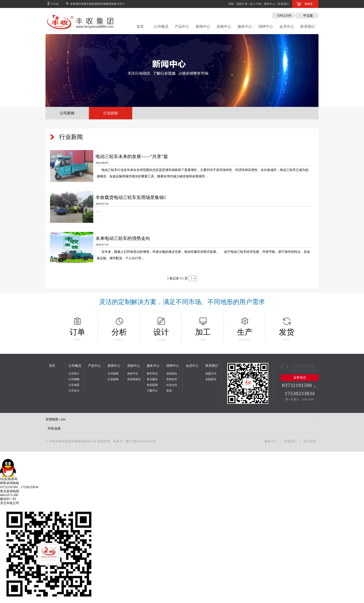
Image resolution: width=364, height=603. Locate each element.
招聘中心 (266, 26)
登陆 (231, 4)
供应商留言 (134, 379)
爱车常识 (152, 374)
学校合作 (172, 379)
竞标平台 (133, 374)
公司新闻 (67, 113)
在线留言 (211, 379)
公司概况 (161, 26)
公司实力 (74, 391)
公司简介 (74, 374)
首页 (140, 26)
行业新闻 (111, 113)
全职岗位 (172, 374)
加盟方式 (211, 374)
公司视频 (74, 379)
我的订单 (242, 4)
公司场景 (74, 385)
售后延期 (152, 385)
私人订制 (256, 4)
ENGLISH (285, 16)
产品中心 (182, 26)
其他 (169, 391)
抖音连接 (54, 428)
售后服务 (152, 379)
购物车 (309, 4)
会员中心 (287, 26)
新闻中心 (203, 26)
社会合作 (172, 385)
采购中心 (224, 26)
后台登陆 (310, 441)
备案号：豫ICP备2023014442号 (135, 441)
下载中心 (152, 391)
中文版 (308, 16)
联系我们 (283, 4)
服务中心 (270, 4)
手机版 (55, 4)
